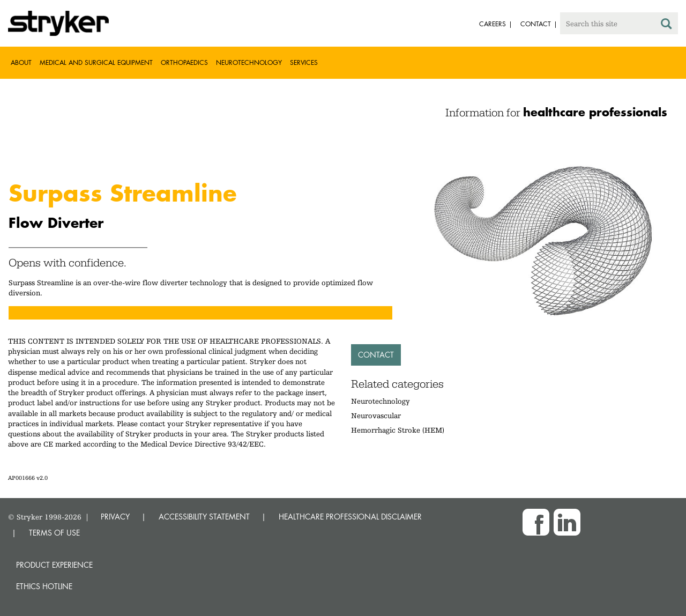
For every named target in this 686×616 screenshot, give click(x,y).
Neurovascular (376, 415)
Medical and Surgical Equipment (96, 62)
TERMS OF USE (54, 533)
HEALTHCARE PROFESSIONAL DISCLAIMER (350, 517)
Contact (376, 355)
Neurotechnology (249, 62)
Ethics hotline (44, 586)
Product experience (54, 565)
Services (304, 62)
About (21, 62)
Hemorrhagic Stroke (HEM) (398, 430)
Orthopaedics (184, 62)
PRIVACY (115, 517)
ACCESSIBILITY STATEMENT (204, 517)
